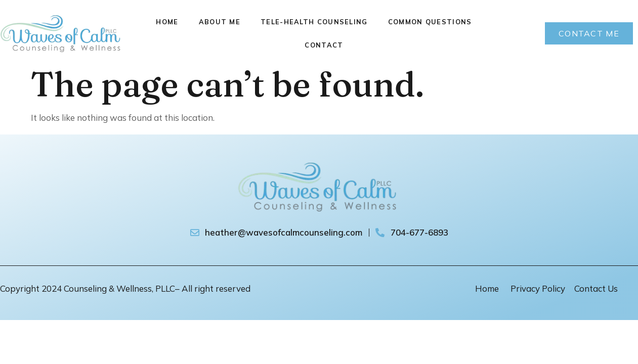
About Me (220, 22)
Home (167, 22)
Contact (324, 45)
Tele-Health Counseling (314, 22)
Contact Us (596, 288)
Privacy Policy (538, 288)
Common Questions (430, 22)
